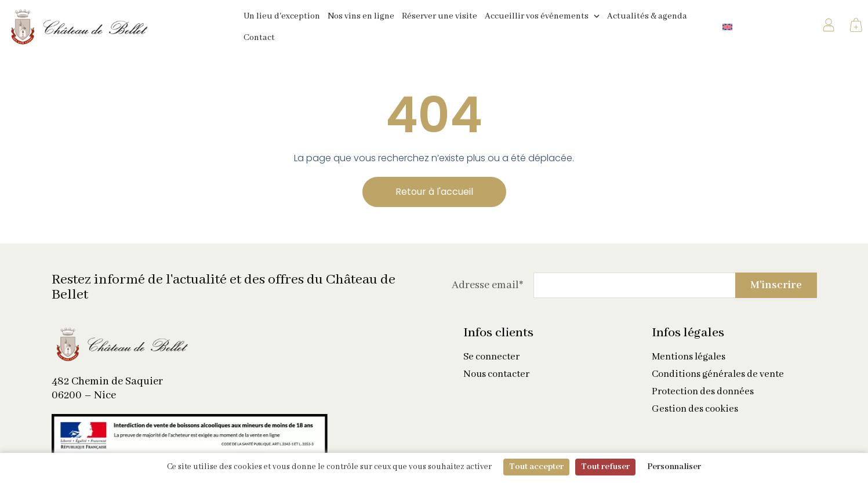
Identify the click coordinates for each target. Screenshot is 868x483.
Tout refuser (605, 467)
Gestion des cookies (695, 409)
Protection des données (703, 392)
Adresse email (487, 285)
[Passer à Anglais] (727, 27)
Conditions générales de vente (718, 375)
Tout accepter (536, 467)
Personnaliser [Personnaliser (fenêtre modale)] (674, 467)
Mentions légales (689, 357)
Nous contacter (496, 375)
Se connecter (491, 357)
